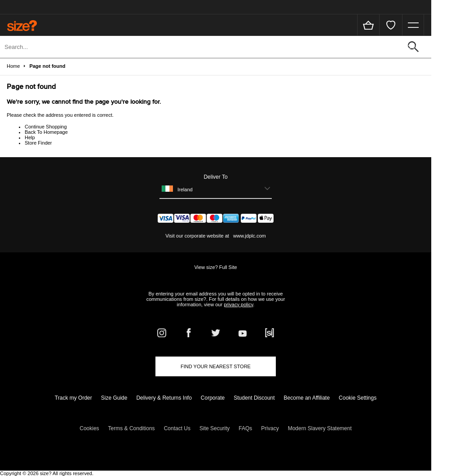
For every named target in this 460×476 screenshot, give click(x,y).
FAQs (245, 428)
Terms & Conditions (132, 428)
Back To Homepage (46, 132)
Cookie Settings (358, 398)
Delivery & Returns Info (164, 398)
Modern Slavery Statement (320, 428)
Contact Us (177, 428)
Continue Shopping (46, 127)
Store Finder (38, 143)
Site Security (215, 428)
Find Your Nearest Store (216, 366)
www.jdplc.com (249, 236)
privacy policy (238, 304)
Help (30, 137)
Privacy (270, 428)
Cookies (89, 428)
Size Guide (114, 398)
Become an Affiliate (307, 398)
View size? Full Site (215, 267)
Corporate (213, 398)
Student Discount (254, 398)
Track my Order (73, 398)
